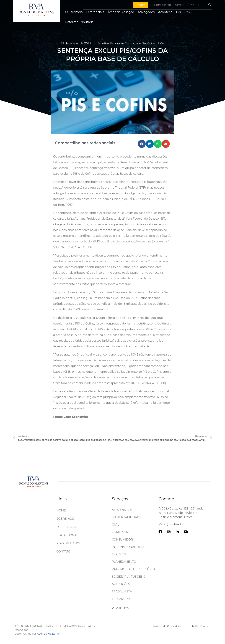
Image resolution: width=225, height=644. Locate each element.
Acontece (165, 12)
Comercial (121, 532)
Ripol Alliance (69, 543)
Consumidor (122, 540)
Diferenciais (95, 12)
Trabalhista (122, 591)
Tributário (121, 599)
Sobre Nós (65, 519)
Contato (64, 552)
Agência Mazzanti (48, 634)
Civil (116, 525)
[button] (209, 5)
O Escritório (74, 12)
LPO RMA (183, 12)
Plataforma (67, 535)
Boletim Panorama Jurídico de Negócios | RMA (131, 43)
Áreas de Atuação (121, 12)
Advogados (146, 12)
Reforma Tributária (79, 22)
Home (61, 510)
